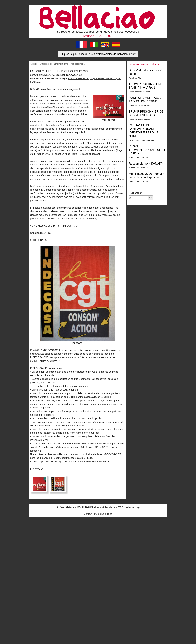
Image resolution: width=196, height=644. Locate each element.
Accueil (34, 64)
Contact (88, 514)
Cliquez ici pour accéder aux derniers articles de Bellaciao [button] (98, 54)
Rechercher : (136, 193)
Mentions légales (103, 514)
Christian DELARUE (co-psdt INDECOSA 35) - (92, 79)
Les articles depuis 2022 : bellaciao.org (117, 507)
